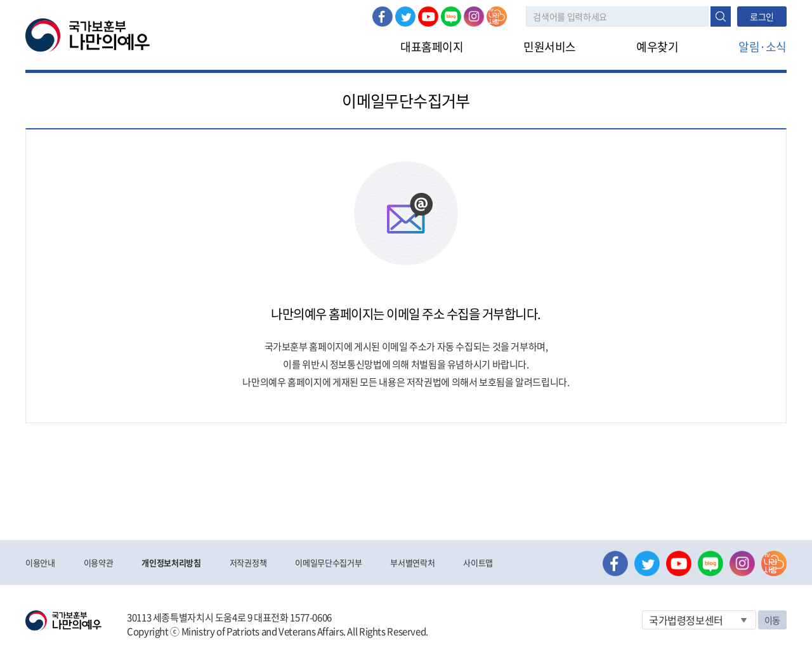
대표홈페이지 (432, 47)
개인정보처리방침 (171, 563)
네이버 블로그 (451, 16)
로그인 (762, 16)
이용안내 (40, 563)
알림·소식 (763, 47)
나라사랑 (497, 16)
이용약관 (99, 563)
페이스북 (383, 16)
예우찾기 (657, 47)
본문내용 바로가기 (0, 0)
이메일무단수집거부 (328, 563)
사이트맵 (478, 563)
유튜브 (428, 16)
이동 (772, 620)
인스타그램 (474, 16)
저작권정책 (248, 563)
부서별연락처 (412, 563)
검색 (721, 16)
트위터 (405, 16)
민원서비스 (550, 47)
